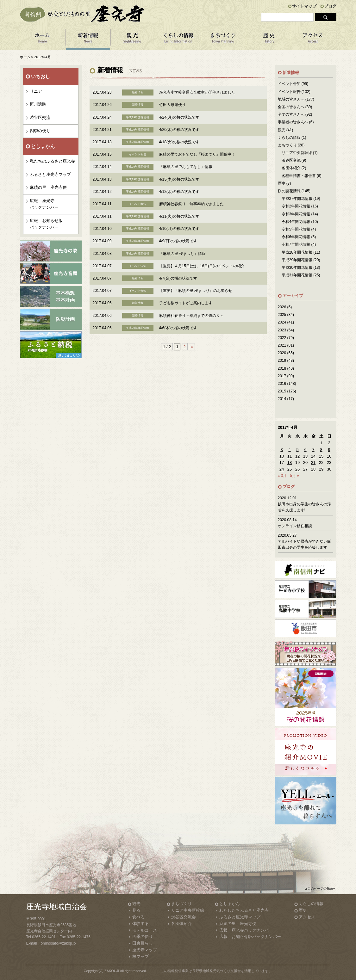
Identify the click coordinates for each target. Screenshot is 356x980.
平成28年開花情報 (297, 252)
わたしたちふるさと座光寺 (244, 910)
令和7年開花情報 (296, 244)
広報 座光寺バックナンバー (44, 204)
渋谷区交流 (40, 117)
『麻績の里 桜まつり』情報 (182, 254)
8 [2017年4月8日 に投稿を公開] (321, 450)
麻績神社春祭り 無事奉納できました (191, 204)
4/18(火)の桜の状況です (179, 142)
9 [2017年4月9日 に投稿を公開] (329, 450)
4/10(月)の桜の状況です (179, 229)
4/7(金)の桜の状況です (178, 278)
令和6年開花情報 (296, 237)
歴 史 (269, 39)
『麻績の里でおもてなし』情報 (186, 167)
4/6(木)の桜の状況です (178, 328)
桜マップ (141, 956)
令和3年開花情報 (296, 214)
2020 (282, 353)
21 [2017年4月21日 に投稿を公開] (313, 462)
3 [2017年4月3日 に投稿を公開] (281, 450)
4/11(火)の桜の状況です (179, 216)
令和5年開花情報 (296, 229)
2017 (282, 376)
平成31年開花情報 (297, 275)
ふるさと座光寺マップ (50, 174)
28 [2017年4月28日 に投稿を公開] (313, 469)
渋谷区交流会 (184, 917)
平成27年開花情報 (297, 199)
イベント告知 (289, 84)
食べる (138, 917)
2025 (282, 315)
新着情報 (88, 39)
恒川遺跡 (38, 104)
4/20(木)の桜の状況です (179, 130)
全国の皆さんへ (291, 107)
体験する (141, 924)
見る (136, 910)
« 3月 (282, 476)
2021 (282, 345)
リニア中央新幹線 (297, 153)
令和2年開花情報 (296, 206)
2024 (282, 322)
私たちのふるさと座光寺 (52, 161)
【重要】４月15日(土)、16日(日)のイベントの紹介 (202, 266)
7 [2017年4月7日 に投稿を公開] (313, 450)
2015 (282, 391)
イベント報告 (289, 92)
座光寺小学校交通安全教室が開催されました (197, 92)
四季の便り (40, 131)
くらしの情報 (178, 39)
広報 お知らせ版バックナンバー (46, 224)
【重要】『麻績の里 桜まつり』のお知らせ (196, 291)
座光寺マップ (145, 950)
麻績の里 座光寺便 (48, 187)
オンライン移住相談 (295, 526)
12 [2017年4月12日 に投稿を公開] (297, 456)
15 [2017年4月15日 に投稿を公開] (321, 456)
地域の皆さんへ (291, 99)
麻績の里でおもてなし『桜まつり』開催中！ (197, 154)
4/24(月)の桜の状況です (179, 117)
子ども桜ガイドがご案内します (186, 303)
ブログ (330, 6)
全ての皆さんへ (291, 114)
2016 (282, 384)
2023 (282, 330)
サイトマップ (304, 6)
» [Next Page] (192, 347)
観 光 (133, 39)
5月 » (294, 476)
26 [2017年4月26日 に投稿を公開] (297, 469)
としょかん (230, 904)
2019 (282, 361)
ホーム (43, 39)
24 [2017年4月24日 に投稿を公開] (282, 469)
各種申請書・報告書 (299, 176)
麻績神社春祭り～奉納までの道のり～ (191, 316)
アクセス (314, 39)
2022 (282, 338)
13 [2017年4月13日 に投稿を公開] (305, 456)
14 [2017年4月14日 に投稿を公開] (313, 456)
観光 (282, 130)
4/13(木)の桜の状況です (179, 179)
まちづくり (224, 39)
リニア (36, 91)
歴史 (282, 183)
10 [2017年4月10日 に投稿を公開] (282, 456)
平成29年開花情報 (297, 260)
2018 (282, 368)
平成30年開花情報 (297, 268)
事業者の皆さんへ (293, 122)
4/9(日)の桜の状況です (178, 241)
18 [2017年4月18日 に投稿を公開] (290, 462)
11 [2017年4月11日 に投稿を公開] (290, 456)
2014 (282, 399)
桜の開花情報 (289, 191)
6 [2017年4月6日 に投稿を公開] (305, 450)
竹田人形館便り (172, 105)
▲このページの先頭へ (321, 888)
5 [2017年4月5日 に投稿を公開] (297, 450)
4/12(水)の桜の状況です (179, 192)
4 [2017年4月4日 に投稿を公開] (289, 450)
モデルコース (145, 930)
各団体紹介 (291, 168)
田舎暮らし (143, 943)
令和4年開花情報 (296, 222)
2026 (282, 307)
